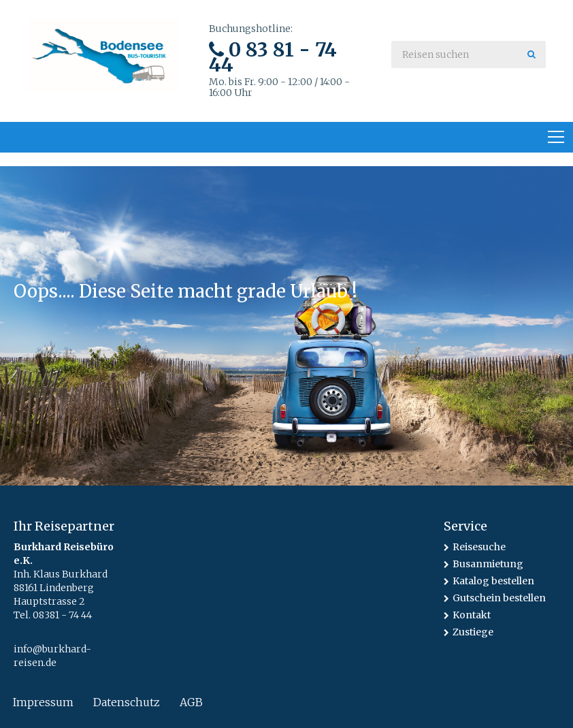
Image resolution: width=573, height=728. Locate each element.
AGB (191, 702)
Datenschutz (127, 702)
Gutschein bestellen (499, 598)
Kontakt (472, 615)
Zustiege (473, 632)
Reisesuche (479, 547)
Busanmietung (488, 564)
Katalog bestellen (493, 581)
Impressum (43, 702)
